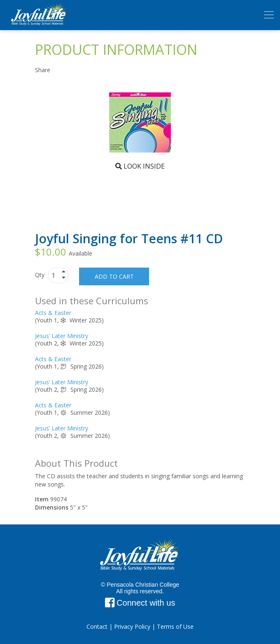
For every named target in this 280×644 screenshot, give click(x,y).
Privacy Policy (132, 626)
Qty (41, 275)
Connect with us (140, 603)
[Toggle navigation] (269, 15)
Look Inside (140, 166)
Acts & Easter (53, 313)
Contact (97, 626)
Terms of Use (175, 626)
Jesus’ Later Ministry (62, 336)
